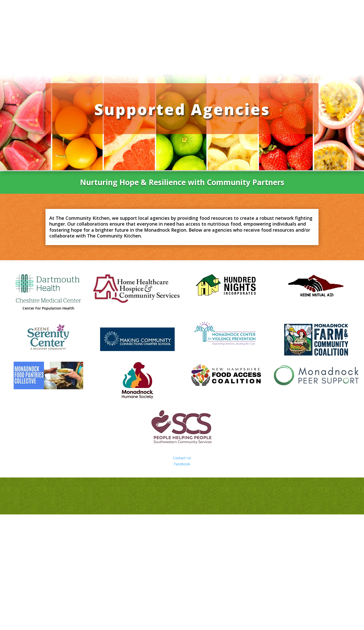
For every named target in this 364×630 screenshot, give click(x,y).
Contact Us (182, 458)
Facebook (182, 464)
